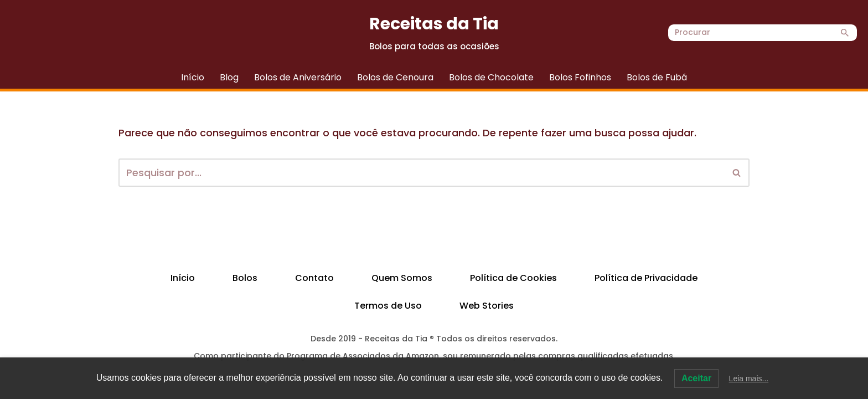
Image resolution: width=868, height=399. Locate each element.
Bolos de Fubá (657, 77)
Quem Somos (402, 278)
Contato (314, 278)
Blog (229, 77)
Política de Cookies (513, 278)
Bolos (245, 278)
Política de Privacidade (646, 278)
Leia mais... (749, 378)
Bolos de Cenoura (395, 77)
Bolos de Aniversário (298, 77)
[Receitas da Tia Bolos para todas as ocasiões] (434, 33)
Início (193, 77)
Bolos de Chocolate (491, 77)
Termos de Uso (388, 306)
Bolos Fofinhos (580, 77)
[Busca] (750, 33)
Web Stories (487, 306)
